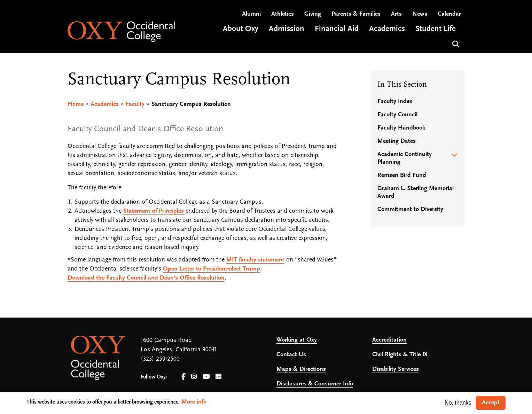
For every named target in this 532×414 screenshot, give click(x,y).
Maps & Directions (301, 369)
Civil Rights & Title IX (400, 355)
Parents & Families (356, 14)
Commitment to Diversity (410, 209)
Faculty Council (397, 115)
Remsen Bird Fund (402, 175)
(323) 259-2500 (160, 359)
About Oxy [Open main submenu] (241, 29)
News (420, 14)
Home (76, 104)
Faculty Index (395, 101)
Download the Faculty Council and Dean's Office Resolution (146, 278)
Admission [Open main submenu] (287, 29)
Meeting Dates (397, 141)
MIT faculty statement (255, 260)
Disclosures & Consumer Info (315, 384)
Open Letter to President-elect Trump (212, 269)
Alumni (251, 14)
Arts (396, 14)
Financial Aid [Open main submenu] (337, 29)
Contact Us (291, 355)
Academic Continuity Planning (405, 158)
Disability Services (396, 369)
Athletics (283, 14)
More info (194, 402)
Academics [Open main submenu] (387, 29)
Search (455, 43)
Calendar (449, 14)
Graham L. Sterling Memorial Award (416, 192)
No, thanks (458, 403)
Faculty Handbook (401, 128)
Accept (491, 403)
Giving (313, 14)
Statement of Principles (154, 211)
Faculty (135, 104)
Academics (105, 104)
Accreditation (389, 340)
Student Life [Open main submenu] (436, 29)
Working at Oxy (297, 340)
